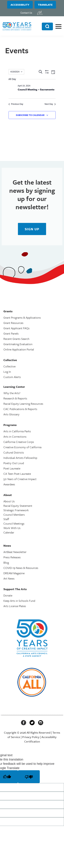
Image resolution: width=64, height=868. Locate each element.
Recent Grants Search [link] (16, 339)
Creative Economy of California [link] (22, 447)
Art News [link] (9, 578)
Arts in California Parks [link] (17, 431)
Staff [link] (6, 519)
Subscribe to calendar (30, 115)
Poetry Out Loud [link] (14, 463)
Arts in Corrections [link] (15, 436)
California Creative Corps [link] (19, 442)
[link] (40, 13)
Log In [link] (7, 372)
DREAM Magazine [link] (14, 573)
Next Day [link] (50, 104)
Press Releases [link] (12, 557)
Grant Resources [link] (13, 323)
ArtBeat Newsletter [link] (15, 552)
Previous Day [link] (16, 104)
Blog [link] (6, 562)
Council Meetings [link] (14, 523)
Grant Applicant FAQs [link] (16, 328)
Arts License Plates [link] (15, 606)
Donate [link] (8, 595)
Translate (45, 5)
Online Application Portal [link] (19, 349)
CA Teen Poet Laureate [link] (17, 474)
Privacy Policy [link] (31, 737)
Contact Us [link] (26, 13)
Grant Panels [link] (11, 333)
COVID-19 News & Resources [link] (21, 568)
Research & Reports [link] (15, 398)
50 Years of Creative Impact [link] (20, 479)
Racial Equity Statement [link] (18, 506)
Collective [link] (9, 366)
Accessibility (20, 5)
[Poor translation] (29, 777)
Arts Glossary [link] (11, 414)
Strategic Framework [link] (16, 510)
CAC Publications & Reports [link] (20, 409)
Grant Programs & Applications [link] (22, 317)
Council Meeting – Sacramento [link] (36, 89)
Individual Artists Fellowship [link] (20, 458)
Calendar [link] (9, 532)
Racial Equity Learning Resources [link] (23, 404)
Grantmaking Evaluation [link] (18, 344)
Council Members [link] (14, 515)
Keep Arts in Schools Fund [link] (19, 601)
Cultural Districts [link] (14, 452)
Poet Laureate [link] (12, 468)
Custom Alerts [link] (12, 377)
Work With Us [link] (12, 528)
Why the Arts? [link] (12, 393)
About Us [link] (9, 501)
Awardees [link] (9, 484)
